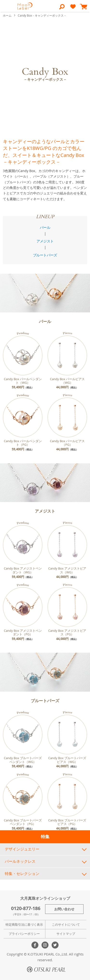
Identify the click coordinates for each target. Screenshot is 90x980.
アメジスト (45, 241)
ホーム (8, 15)
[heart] (73, 9)
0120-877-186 (26, 908)
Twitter (55, 945)
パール (45, 227)
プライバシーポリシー (24, 934)
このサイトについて (66, 924)
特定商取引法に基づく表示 (24, 924)
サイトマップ (66, 934)
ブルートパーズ (45, 255)
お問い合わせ (64, 909)
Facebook (35, 945)
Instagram (45, 945)
